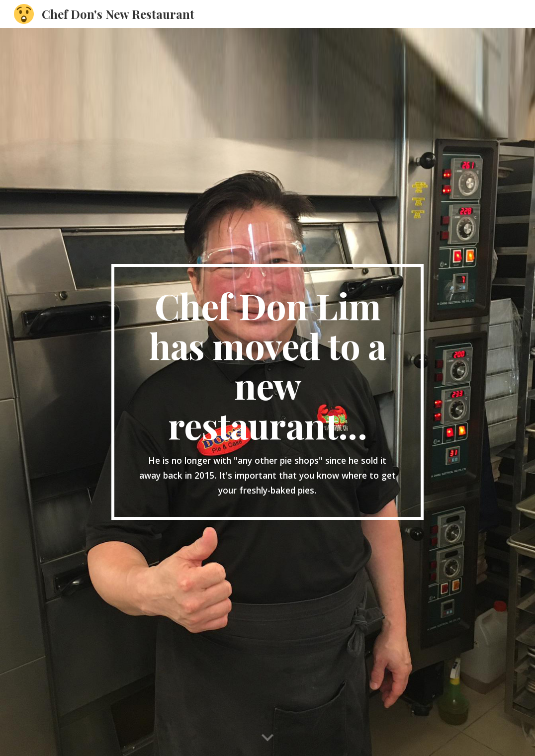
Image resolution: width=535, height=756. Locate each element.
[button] (267, 738)
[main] (268, 392)
